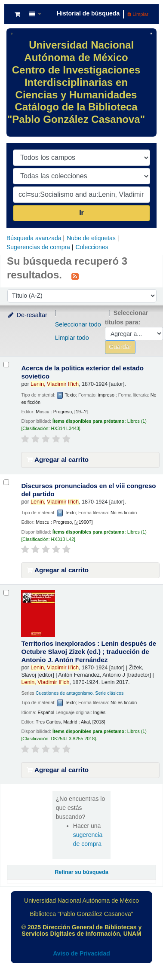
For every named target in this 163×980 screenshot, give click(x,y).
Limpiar (138, 14)
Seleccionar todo (78, 324)
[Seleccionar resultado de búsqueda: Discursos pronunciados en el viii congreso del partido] (6, 482)
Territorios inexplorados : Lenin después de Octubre (89, 652)
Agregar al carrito (58, 459)
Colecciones (92, 247)
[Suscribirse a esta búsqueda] (75, 276)
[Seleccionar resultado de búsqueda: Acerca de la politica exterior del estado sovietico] (6, 365)
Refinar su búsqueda (81, 872)
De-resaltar (27, 315)
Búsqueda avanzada (34, 238)
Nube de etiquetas (91, 238)
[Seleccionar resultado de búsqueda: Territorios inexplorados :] (6, 593)
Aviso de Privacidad (81, 953)
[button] (17, 14)
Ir (81, 213)
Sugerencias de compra (38, 247)
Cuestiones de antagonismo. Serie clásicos (80, 693)
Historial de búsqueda (88, 13)
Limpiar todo (72, 338)
